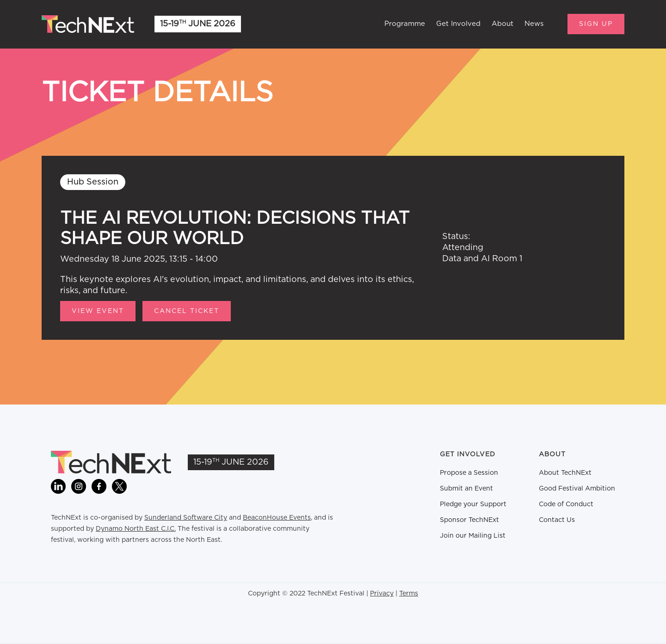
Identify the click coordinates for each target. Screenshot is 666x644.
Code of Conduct (566, 504)
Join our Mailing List (473, 536)
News (534, 24)
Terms (409, 594)
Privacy (382, 594)
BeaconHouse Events (277, 518)
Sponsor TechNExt (469, 520)
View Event (98, 311)
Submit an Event (466, 489)
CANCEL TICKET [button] (187, 311)
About (503, 24)
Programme (405, 24)
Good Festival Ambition (577, 489)
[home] (88, 24)
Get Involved (458, 24)
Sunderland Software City (186, 518)
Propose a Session (469, 473)
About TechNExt (565, 473)
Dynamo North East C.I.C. (136, 529)
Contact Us (557, 520)
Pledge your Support (473, 504)
